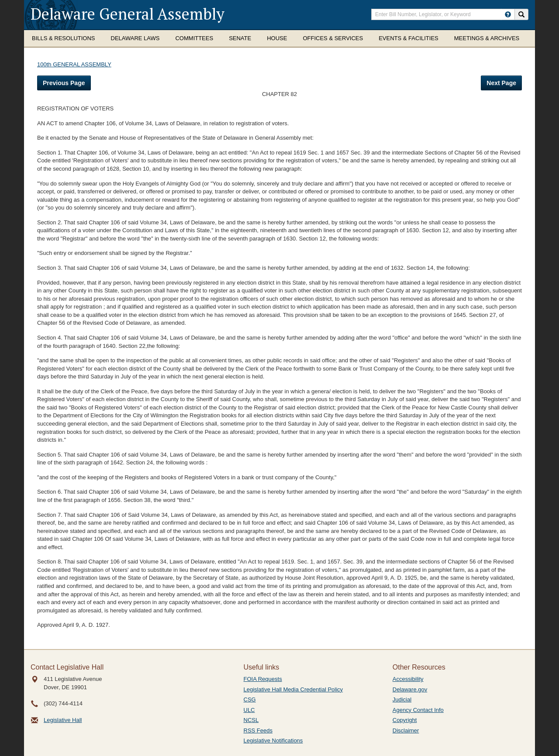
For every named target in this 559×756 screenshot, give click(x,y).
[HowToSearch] (508, 14)
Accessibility (408, 679)
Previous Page (64, 83)
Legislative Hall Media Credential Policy (293, 689)
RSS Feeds (258, 730)
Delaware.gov (410, 689)
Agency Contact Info (418, 710)
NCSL (251, 720)
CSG (250, 699)
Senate (240, 38)
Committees (194, 38)
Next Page (501, 83)
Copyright (405, 720)
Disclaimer (406, 730)
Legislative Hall (63, 720)
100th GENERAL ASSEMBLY (74, 64)
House (277, 38)
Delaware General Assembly (128, 14)
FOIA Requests (263, 679)
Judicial (402, 699)
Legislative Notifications (273, 741)
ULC (249, 710)
